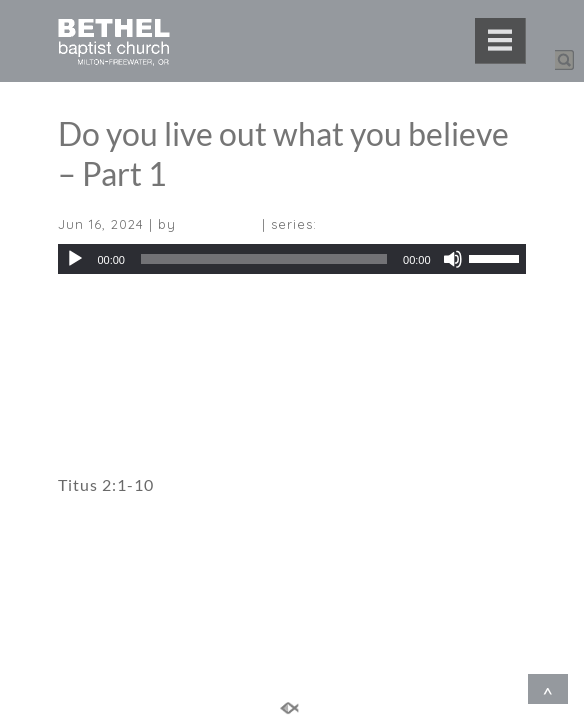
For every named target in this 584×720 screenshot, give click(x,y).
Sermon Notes (113, 429)
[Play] (75, 259)
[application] (291, 259)
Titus (339, 224)
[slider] (264, 259)
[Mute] (453, 259)
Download (94, 311)
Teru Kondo (219, 224)
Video (81, 384)
